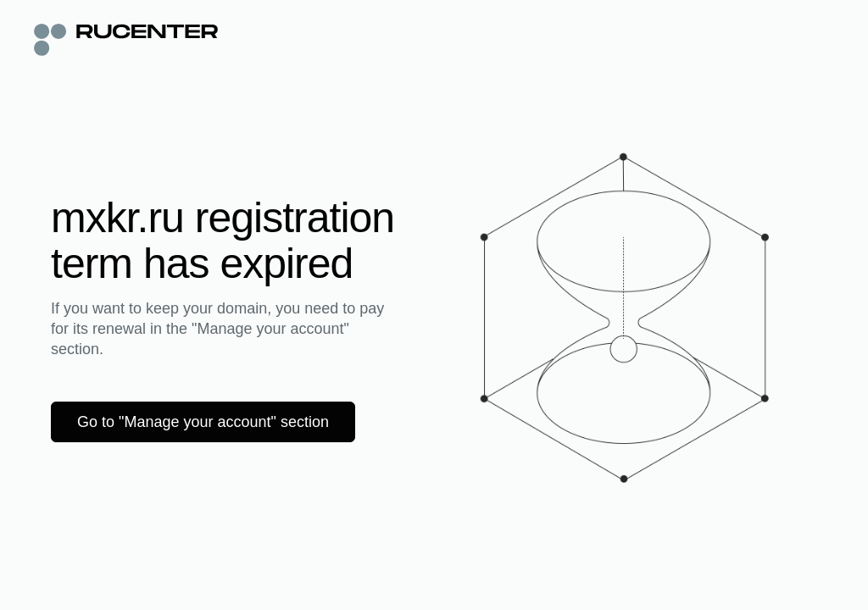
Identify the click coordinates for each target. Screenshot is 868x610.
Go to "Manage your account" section (203, 422)
